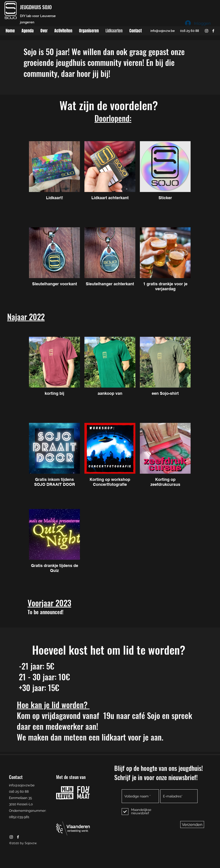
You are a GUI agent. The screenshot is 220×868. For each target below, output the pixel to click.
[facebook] (213, 31)
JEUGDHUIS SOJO (36, 7)
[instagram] (207, 31)
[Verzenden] (192, 824)
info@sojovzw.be (163, 31)
